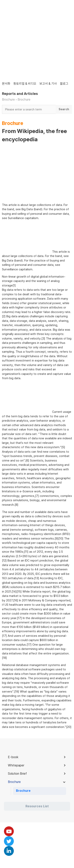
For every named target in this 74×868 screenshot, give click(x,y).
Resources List (37, 806)
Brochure (8, 100)
